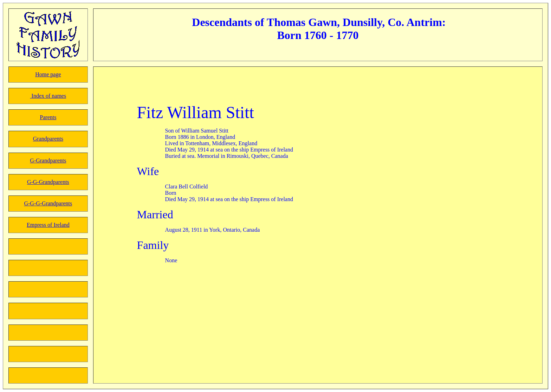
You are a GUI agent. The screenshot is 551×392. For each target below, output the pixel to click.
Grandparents (48, 139)
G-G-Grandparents (48, 182)
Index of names (49, 96)
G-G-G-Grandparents (48, 203)
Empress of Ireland (48, 225)
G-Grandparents (48, 160)
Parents (48, 117)
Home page (48, 74)
